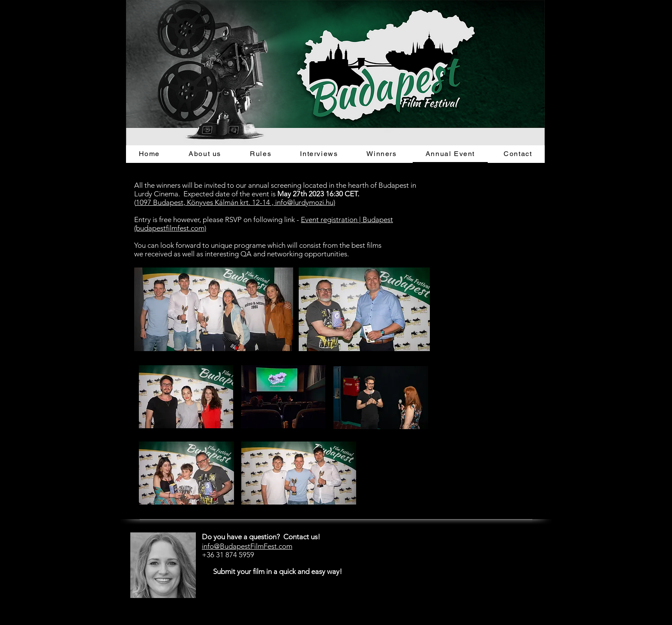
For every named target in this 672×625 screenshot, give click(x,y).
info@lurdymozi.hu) (305, 202)
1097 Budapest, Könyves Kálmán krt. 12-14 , (205, 202)
